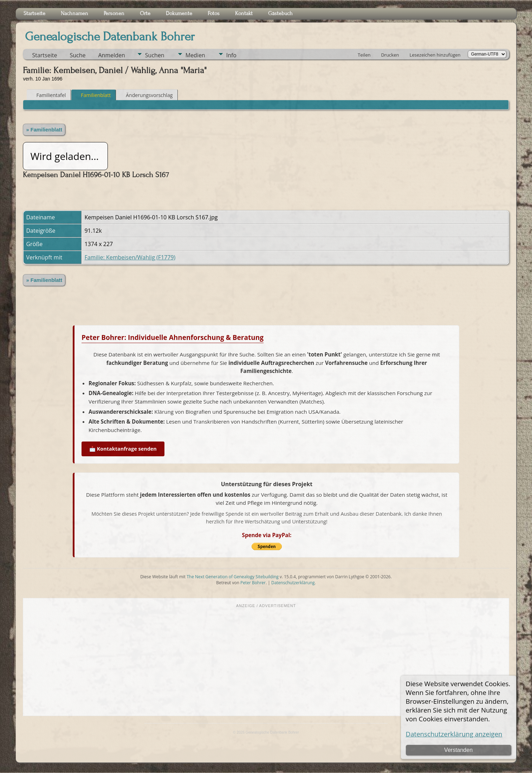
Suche (77, 55)
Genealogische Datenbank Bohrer (110, 37)
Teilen (364, 55)
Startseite (44, 55)
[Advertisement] (266, 661)
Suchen (155, 55)
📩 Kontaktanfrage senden (123, 449)
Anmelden (111, 55)
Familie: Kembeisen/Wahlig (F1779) (130, 257)
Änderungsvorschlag (146, 95)
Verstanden (458, 750)
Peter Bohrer (253, 583)
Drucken (390, 55)
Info (231, 55)
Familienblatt (93, 95)
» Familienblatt (44, 130)
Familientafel (48, 95)
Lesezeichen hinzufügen (435, 55)
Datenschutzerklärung (293, 583)
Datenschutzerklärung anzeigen (454, 734)
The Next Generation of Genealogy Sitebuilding (233, 577)
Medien (195, 55)
